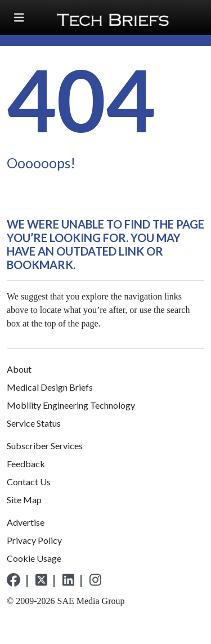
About (19, 369)
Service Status (34, 423)
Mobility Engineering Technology (71, 405)
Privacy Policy (34, 540)
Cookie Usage (34, 558)
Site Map (24, 500)
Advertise (26, 522)
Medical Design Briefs (50, 387)
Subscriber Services (45, 446)
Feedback (26, 464)
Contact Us (29, 482)
